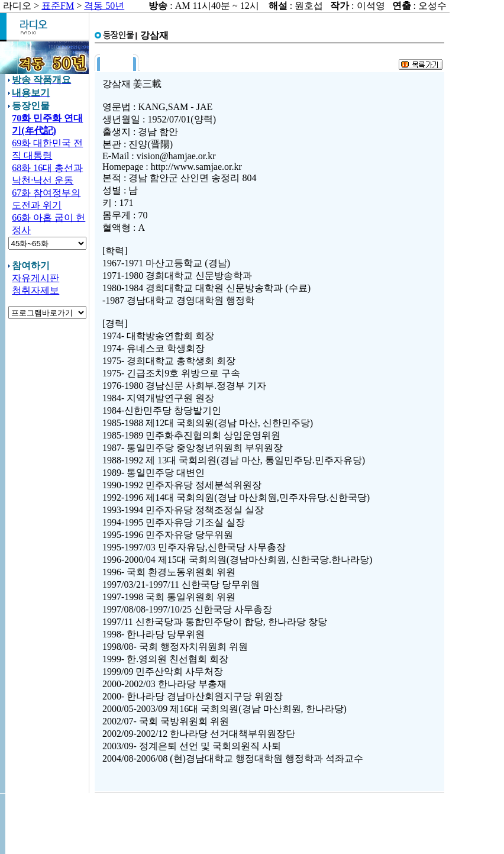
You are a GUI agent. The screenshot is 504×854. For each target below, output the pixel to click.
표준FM (58, 6)
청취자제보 (35, 290)
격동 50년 (104, 6)
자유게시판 (35, 278)
